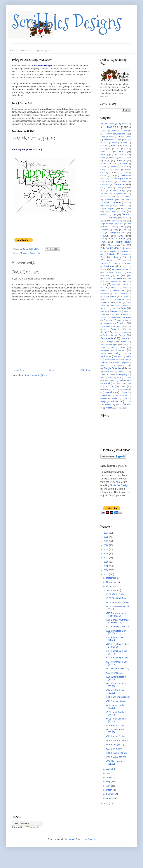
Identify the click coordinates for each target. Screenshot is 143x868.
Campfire (124, 167)
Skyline (125, 345)
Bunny (103, 164)
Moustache (119, 299)
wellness (104, 398)
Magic (126, 285)
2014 (106, 570)
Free (103, 242)
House (103, 269)
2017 (106, 558)
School (104, 332)
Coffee (118, 188)
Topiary (122, 380)
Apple (103, 137)
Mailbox (104, 288)
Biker (126, 149)
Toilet (110, 378)
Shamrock (126, 338)
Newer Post (18, 370)
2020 (106, 545)
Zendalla (119, 408)
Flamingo (112, 233)
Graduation (111, 254)
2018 (106, 553)
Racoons (120, 320)
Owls (114, 308)
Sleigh (103, 348)
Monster (124, 293)
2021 (106, 541)
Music (119, 302)
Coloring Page (118, 191)
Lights (128, 276)
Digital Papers (107, 209)
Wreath (109, 408)
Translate (31, 827)
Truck (123, 386)
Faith (129, 224)
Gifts (114, 251)
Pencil (103, 311)
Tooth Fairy (109, 380)
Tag (129, 365)
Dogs (114, 215)
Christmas (119, 185)
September (112, 590)
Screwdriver (126, 332)
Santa (114, 329)
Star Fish (118, 357)
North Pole (115, 306)
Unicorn (115, 389)
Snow (123, 347)
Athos (128, 137)
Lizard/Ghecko (112, 281)
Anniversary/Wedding (116, 134)
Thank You (105, 375)
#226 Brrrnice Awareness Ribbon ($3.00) (118, 621)
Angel (114, 131)
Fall (105, 227)
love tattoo (116, 285)
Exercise (120, 224)
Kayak (111, 272)
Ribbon (121, 326)
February (111, 794)
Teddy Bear (109, 372)
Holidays (109, 266)
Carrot (103, 176)
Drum (125, 218)
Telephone (123, 372)
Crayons (127, 197)
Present (128, 317)
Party (123, 308)
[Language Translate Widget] (27, 823)
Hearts (104, 263)
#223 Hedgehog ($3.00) (117, 658)
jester (102, 272)
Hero (129, 263)
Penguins (114, 311)
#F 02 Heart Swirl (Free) (117, 602)
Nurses (103, 308)
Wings (103, 402)
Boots (111, 158)
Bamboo (114, 143)
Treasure (119, 384)
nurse (126, 306)
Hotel (125, 267)
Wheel (115, 398)
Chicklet (123, 182)
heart (125, 260)
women (108, 405)
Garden (114, 248)
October (110, 586)
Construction (106, 197)
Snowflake (105, 350)
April (109, 786)
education (116, 221)
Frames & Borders (117, 239)
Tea (129, 369)
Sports (103, 354)
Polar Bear (114, 314)
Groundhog (124, 254)
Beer (102, 149)
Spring (117, 353)
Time (102, 378)
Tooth (128, 378)
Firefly (115, 230)
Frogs (123, 245)
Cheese (110, 182)
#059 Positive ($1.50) (116, 757)
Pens (126, 311)
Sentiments (35, 253)
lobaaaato (70, 839)
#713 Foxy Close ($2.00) (117, 668)
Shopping (104, 345)
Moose (113, 297)
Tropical (109, 386)
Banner (124, 143)
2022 (106, 537)
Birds (121, 152)
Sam (105, 329)
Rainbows (108, 323)
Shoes (124, 342)
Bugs (107, 161)
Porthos (103, 317)
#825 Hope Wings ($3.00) (118, 697)
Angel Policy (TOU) (43, 51)
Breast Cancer (125, 158)
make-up (115, 288)
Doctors (104, 215)
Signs (115, 345)
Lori (125, 281)
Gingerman (124, 251)
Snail (112, 348)
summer (104, 362)
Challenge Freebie (122, 179)
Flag (102, 233)
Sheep (110, 341)
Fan (114, 227)
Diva (123, 211)
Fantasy (122, 227)
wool (118, 405)
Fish (124, 230)
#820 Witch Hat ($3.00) (117, 741)
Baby (119, 140)
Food (120, 236)
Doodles (126, 215)
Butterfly (124, 164)
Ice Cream (116, 269)
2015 (106, 566)
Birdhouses (105, 152)
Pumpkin (108, 320)
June (109, 777)
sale (129, 326)
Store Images (110, 359)
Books (125, 155)
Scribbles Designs (67, 22)
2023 (106, 533)
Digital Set (126, 209)
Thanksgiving (122, 375)
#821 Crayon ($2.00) (115, 736)
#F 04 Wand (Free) (115, 594)
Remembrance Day (108, 326)
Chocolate (105, 185)
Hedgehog (119, 263)
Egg (124, 221)
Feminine (104, 230)
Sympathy (120, 365)
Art (119, 137)
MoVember (105, 302)
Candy (117, 170)
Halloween (116, 257)
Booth (103, 158)
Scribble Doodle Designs (115, 335)
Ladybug (108, 276)
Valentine (110, 392)
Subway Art (123, 359)
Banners (104, 146)
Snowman (120, 350)
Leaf (118, 275)
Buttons (103, 167)
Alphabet (104, 131)
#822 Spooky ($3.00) (116, 701)
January (110, 798)
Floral (123, 233)
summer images (120, 362)
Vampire (124, 392)
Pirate (103, 314)
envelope (110, 224)
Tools (119, 378)
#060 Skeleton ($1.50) (116, 753)
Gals (103, 248)
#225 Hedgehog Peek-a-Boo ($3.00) (117, 646)
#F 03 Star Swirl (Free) (117, 598)
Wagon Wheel (121, 395)
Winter (114, 401)
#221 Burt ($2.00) (114, 749)
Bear (125, 146)
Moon (103, 297)
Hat (129, 257)
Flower (104, 236)
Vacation (127, 389)
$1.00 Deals (107, 124)
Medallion (105, 293)
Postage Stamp (115, 317)
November (111, 582)
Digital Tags (111, 212)
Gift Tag (106, 251)
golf (102, 254)
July (108, 773)
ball (105, 143)
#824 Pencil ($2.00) (115, 725)
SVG (110, 365)
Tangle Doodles (112, 368)
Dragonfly (112, 218)
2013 (106, 574)
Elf (102, 224)
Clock (109, 188)
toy (130, 380)
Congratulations (120, 194)
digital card (105, 206)
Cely (107, 179)
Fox (102, 239)
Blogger (91, 839)
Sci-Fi (115, 332)
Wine (125, 398)
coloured (104, 194)
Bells (110, 149)
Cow (118, 197)
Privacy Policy (25, 51)
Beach (114, 146)
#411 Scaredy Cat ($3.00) (118, 627)
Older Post (85, 370)
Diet (126, 203)
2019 (106, 549)
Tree (129, 383)
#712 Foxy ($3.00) (114, 673)
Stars (128, 356)
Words (127, 404)
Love (103, 284)
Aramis (112, 137)
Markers (103, 291)
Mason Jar (119, 290)
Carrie (125, 173)
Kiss (129, 272)
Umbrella (104, 389)
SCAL (125, 329)
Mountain (124, 297)
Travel (107, 383)
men (115, 293)
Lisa (129, 278)
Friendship (112, 245)
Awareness (108, 140)
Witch (128, 401)
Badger (128, 140)
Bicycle (118, 149)
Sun (102, 365)
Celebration (125, 175)
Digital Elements (120, 206)
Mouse (103, 299)
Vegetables (105, 395)
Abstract (125, 124)
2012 (106, 803)
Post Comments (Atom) (36, 375)
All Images (24, 253)
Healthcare (111, 260)
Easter (103, 221)
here (118, 482)
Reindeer (121, 323)
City (102, 188)
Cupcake (109, 200)
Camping (104, 170)
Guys (103, 257)
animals (127, 131)
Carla (117, 173)
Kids (120, 272)
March (109, 790)
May (108, 781)
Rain (129, 320)
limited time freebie (113, 278)
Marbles (125, 288)
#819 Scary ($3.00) (115, 745)
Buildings (121, 161)
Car (110, 173)
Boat (116, 155)
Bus (114, 164)
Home (12, 51)
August (110, 769)
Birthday (104, 155)
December (111, 578)
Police (126, 314)
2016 (106, 562)
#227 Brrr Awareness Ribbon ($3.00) (116, 614)
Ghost (129, 248)
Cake (112, 166)
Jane (126, 269)
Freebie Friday (122, 242)
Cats (112, 175)
